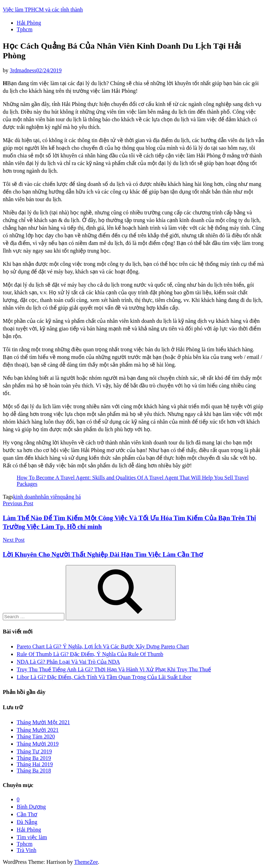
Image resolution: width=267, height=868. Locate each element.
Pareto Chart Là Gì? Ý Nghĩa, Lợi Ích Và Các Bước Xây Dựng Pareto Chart (103, 646)
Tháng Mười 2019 (38, 744)
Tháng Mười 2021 (38, 730)
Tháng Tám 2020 (36, 736)
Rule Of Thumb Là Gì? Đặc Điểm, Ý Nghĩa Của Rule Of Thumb (90, 654)
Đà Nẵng (27, 822)
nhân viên (49, 497)
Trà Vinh (26, 850)
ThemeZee (86, 862)
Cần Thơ (27, 814)
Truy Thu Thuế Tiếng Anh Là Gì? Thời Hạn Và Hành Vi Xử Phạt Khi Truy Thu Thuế (114, 669)
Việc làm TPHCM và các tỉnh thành (43, 10)
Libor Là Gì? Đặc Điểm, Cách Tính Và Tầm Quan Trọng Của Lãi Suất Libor (104, 677)
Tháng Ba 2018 (34, 771)
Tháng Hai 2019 (35, 764)
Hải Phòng (29, 23)
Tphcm (25, 29)
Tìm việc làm (32, 837)
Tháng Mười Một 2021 (43, 722)
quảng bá (70, 497)
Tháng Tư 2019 (34, 751)
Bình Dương (31, 807)
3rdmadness (23, 70)
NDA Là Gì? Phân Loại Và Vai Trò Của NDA (68, 662)
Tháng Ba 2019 (34, 758)
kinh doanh (26, 497)
